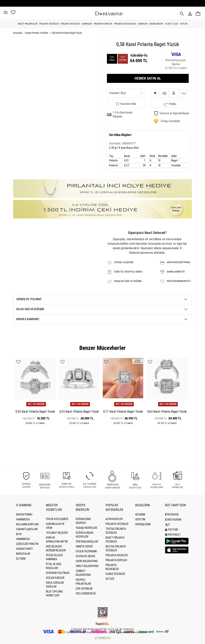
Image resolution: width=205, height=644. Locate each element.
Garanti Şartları (27, 529)
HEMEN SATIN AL (148, 78)
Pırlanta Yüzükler (49, 24)
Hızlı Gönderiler (86, 593)
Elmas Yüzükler (115, 574)
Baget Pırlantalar (28, 24)
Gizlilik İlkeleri (55, 578)
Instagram (173, 519)
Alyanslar (87, 24)
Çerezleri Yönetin (27, 544)
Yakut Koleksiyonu (87, 566)
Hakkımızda (23, 519)
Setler (184, 24)
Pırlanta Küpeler (103, 24)
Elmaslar (143, 24)
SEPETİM (140, 519)
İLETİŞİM (21, 559)
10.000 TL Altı (171, 24)
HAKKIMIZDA (23, 539)
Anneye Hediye (84, 546)
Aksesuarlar (156, 24)
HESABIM (140, 514)
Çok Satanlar (84, 589)
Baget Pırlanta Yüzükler (37, 33)
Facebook (172, 514)
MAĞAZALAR (23, 554)
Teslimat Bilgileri (57, 533)
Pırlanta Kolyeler (70, 24)
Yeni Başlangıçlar (87, 542)
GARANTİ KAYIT (25, 549)
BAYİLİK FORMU (24, 514)
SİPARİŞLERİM (143, 524)
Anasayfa (18, 33)
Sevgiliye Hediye (86, 556)
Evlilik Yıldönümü (86, 551)
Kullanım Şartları (27, 524)
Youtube (172, 529)
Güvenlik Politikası (58, 573)
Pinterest (173, 534)
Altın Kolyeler (114, 519)
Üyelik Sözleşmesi (57, 519)
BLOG (19, 534)
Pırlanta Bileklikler (125, 24)
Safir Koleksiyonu (87, 561)
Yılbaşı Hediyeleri (86, 528)
